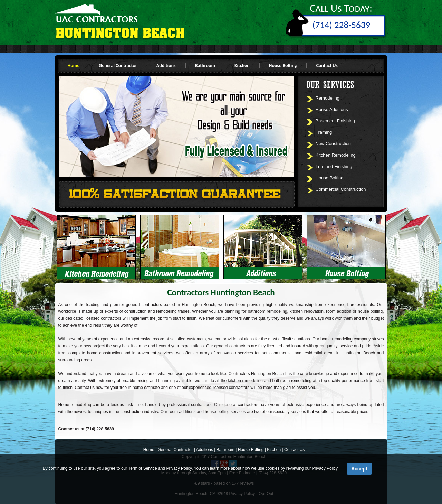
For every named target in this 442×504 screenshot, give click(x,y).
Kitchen (242, 66)
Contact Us (327, 66)
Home (74, 66)
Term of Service (142, 468)
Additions (166, 66)
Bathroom (205, 66)
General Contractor (118, 66)
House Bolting (283, 66)
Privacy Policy (179, 468)
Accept (359, 469)
